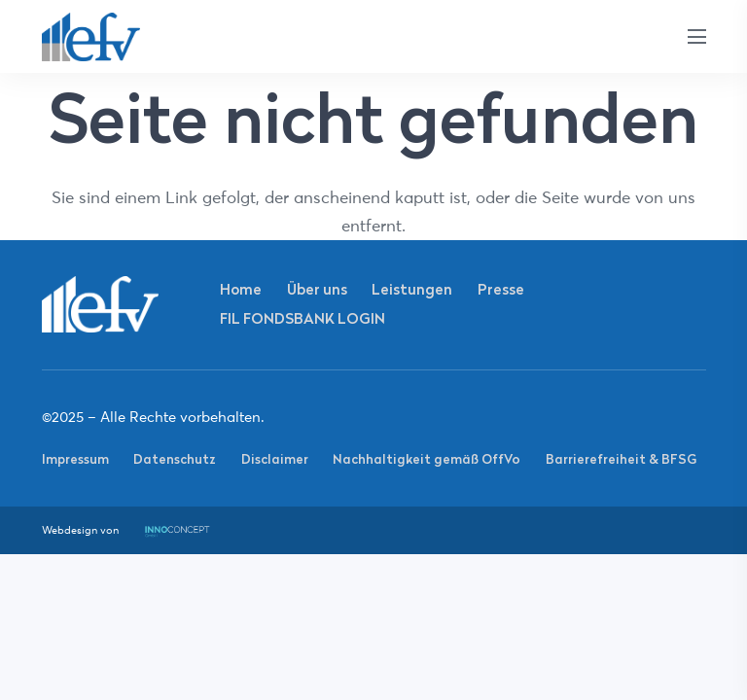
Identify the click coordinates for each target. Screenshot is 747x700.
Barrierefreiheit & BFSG (621, 459)
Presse (501, 289)
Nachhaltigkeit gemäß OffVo (427, 459)
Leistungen (412, 289)
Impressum (75, 459)
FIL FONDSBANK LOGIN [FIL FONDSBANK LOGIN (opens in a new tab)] (302, 318)
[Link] (91, 37)
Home (241, 289)
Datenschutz (175, 459)
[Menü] (696, 37)
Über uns (317, 289)
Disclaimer (275, 459)
